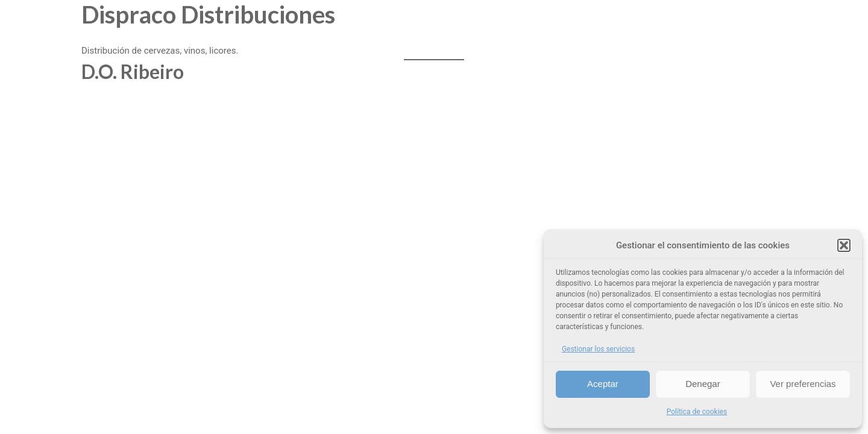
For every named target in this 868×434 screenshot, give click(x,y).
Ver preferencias (803, 384)
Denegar (703, 384)
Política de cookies (697, 412)
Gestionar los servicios (598, 349)
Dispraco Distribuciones (208, 14)
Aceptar (603, 384)
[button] (844, 245)
